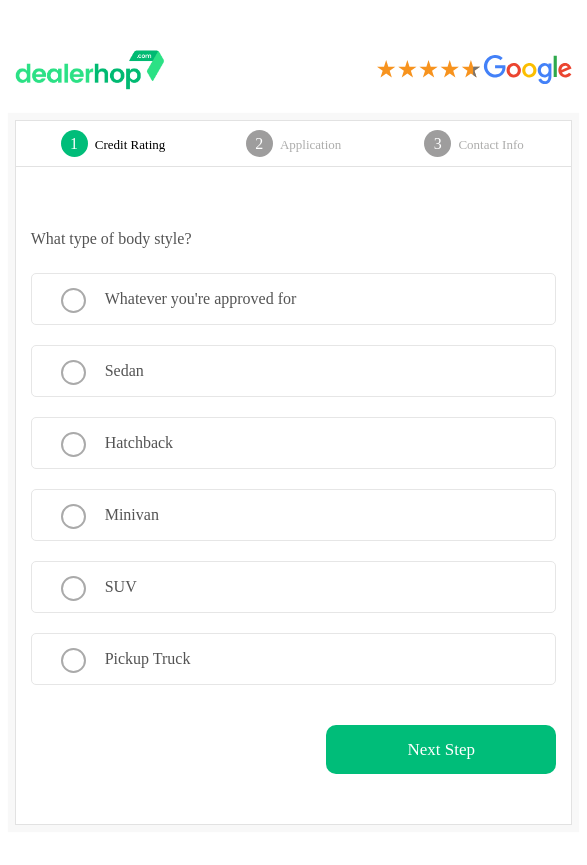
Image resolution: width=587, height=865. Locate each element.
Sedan (124, 370)
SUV (121, 586)
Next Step (442, 749)
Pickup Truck (148, 658)
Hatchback (139, 442)
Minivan (132, 514)
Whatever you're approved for (201, 298)
